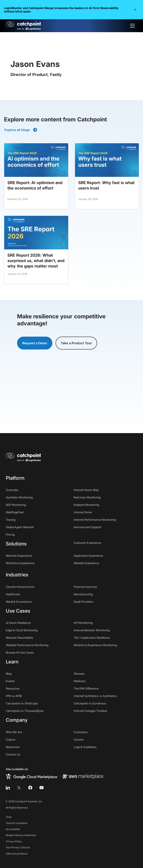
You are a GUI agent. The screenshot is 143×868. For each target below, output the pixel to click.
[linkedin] (8, 788)
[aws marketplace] (83, 776)
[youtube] (42, 788)
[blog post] (36, 176)
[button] (135, 10)
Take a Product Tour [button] (76, 343)
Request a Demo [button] (35, 343)
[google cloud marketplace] (31, 776)
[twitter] (19, 788)
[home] (23, 26)
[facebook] (30, 788)
